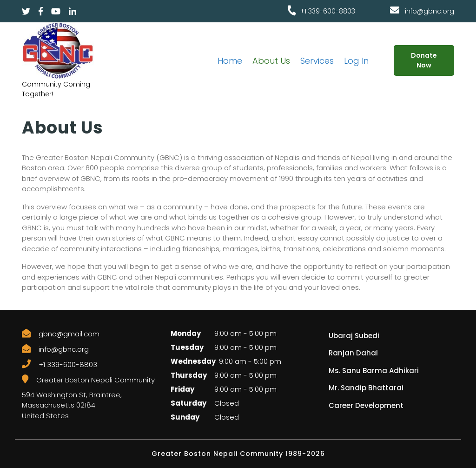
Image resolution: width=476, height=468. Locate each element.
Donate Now (424, 60)
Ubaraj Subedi (354, 336)
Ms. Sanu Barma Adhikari (374, 371)
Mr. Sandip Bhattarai (366, 388)
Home (230, 61)
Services (317, 61)
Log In (356, 61)
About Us (271, 61)
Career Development (366, 405)
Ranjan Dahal (353, 353)
